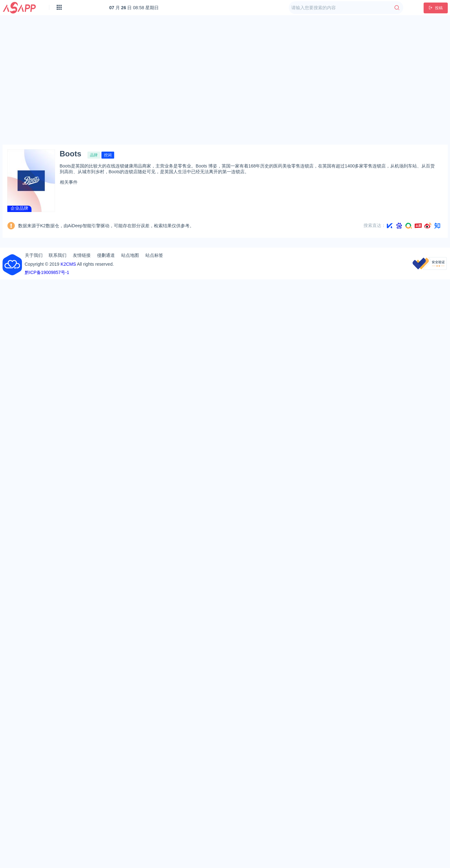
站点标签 (154, 255)
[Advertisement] (60, 80)
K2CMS (68, 264)
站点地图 (130, 255)
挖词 (108, 155)
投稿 (436, 8)
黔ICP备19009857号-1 (47, 272)
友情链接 (82, 255)
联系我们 (58, 255)
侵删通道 (106, 255)
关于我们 (34, 255)
